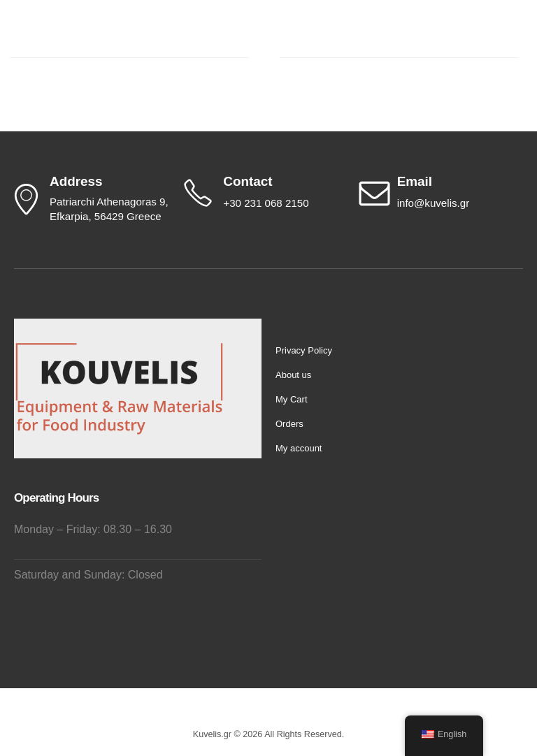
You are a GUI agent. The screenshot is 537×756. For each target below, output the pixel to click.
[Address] (91, 199)
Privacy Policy (304, 350)
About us (293, 375)
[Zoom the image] (119, 326)
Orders (289, 424)
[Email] (439, 193)
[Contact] (265, 193)
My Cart (292, 399)
